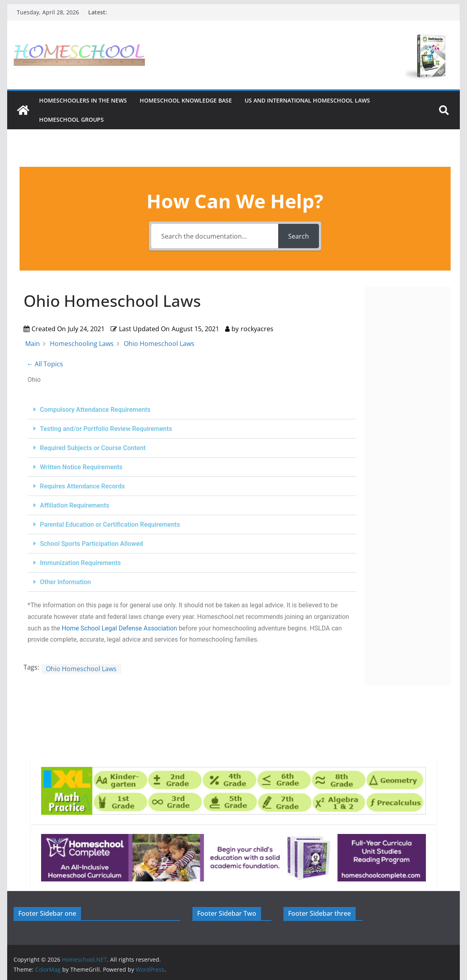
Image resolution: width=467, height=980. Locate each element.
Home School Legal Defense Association (120, 628)
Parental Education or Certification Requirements (110, 525)
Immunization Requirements (80, 563)
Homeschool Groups (71, 120)
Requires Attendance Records (82, 486)
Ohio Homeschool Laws (81, 669)
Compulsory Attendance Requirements (95, 410)
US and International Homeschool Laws (307, 100)
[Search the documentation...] (215, 236)
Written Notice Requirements (81, 467)
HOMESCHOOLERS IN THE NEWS (83, 100)
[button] (192, 410)
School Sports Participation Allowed (91, 544)
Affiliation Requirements (75, 505)
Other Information (65, 582)
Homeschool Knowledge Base (186, 100)
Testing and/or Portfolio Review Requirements (106, 429)
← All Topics (45, 364)
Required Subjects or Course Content (93, 448)
